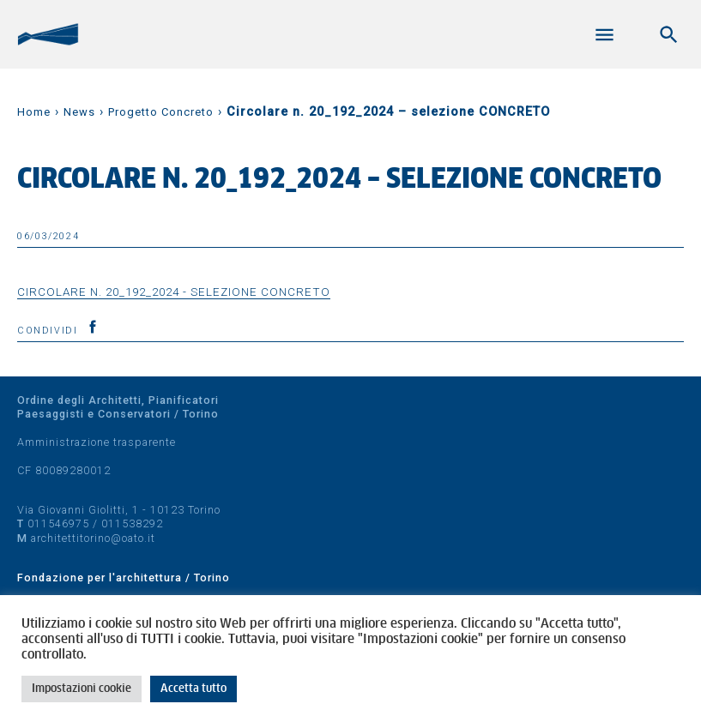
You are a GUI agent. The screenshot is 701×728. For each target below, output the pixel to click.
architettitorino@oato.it (93, 538)
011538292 (132, 523)
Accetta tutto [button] (193, 689)
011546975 (58, 523)
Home (34, 112)
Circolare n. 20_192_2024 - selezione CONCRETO (174, 292)
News (79, 112)
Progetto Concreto (161, 112)
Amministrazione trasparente (97, 442)
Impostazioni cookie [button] (82, 689)
